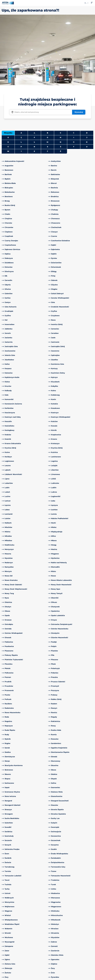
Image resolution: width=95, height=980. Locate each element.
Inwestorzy (54, 962)
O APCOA (53, 939)
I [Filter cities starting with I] (74, 67)
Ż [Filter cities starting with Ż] (61, 81)
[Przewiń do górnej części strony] (92, 924)
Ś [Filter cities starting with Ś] (61, 76)
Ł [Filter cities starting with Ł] (34, 72)
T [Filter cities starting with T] (74, 76)
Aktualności (54, 965)
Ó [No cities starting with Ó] (8, 76)
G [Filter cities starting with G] (47, 67)
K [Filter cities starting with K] (8, 72)
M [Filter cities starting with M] (47, 72)
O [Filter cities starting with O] (87, 72)
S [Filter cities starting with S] (47, 76)
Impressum (6, 978)
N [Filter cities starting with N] (61, 72)
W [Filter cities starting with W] (8, 81)
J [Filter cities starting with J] (87, 67)
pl (87, 3)
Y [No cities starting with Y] (21, 81)
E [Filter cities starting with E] (8, 67)
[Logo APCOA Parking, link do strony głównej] (8, 3)
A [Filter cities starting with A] (21, 62)
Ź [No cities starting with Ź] (47, 81)
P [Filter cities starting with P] (21, 76)
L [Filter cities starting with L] (21, 72)
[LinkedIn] (27, 939)
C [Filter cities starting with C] (61, 62)
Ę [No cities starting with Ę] (21, 67)
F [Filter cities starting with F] (34, 67)
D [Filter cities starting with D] (87, 62)
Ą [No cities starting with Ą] (34, 62)
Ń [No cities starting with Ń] (74, 72)
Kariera (52, 958)
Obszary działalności (57, 949)
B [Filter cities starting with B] (47, 62)
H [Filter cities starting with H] (61, 67)
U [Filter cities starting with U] (87, 76)
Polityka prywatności (9, 975)
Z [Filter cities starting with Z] (34, 81)
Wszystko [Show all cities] (8, 62)
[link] (24, 91)
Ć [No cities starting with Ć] (74, 62)
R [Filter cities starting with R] (34, 76)
